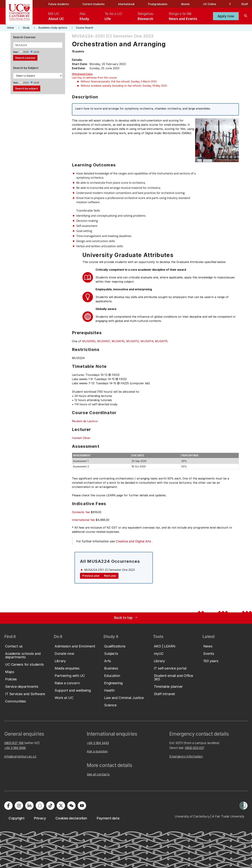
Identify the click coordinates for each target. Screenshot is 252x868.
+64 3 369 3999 (15, 748)
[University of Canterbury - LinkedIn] (29, 806)
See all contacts (98, 774)
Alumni (185, 4)
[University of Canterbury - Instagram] (19, 806)
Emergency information (186, 756)
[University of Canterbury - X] (61, 806)
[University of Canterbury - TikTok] (50, 806)
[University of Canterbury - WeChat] (71, 806)
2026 (36, 52)
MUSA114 (147, 341)
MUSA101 (104, 341)
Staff (245, 4)
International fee (83, 520)
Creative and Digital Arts (133, 541)
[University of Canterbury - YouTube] (82, 806)
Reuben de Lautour (85, 421)
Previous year (91, 576)
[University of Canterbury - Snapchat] (40, 806)
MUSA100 (89, 341)
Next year (110, 576)
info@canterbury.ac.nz (20, 756)
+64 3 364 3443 (98, 743)
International (126, 4)
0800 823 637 (195, 748)
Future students (58, 4)
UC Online (210, 4)
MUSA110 (118, 341)
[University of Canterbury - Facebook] (8, 806)
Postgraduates (158, 4)
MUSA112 (132, 341)
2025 (26, 52)
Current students (93, 4)
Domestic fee (81, 512)
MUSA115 (161, 341)
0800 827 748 (14, 743)
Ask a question (97, 751)
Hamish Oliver (81, 438)
